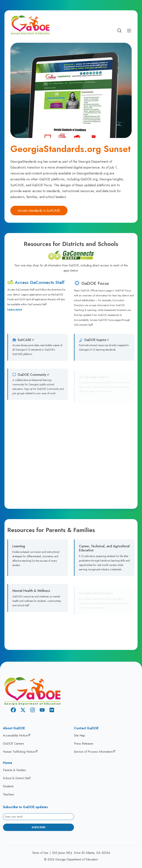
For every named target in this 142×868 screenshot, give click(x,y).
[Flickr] (52, 711)
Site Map (80, 735)
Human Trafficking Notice (19, 752)
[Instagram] (33, 711)
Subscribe (39, 827)
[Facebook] (13, 711)
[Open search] (119, 31)
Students (8, 786)
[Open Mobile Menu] (129, 31)
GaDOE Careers (13, 744)
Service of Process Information (93, 752)
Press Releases (84, 744)
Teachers (9, 794)
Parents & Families (14, 770)
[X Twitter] (23, 711)
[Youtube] (42, 711)
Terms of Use (40, 853)
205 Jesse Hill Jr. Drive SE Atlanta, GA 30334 (81, 853)
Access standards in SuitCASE (39, 211)
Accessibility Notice (15, 735)
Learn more (15, 310)
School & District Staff (17, 778)
